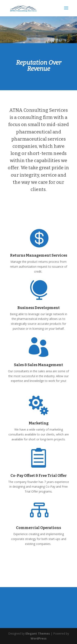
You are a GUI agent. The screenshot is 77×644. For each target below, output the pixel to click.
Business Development (39, 308)
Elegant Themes (38, 633)
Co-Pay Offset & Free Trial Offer (39, 476)
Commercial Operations (38, 528)
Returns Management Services (39, 255)
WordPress (39, 638)
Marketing (39, 423)
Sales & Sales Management (38, 365)
